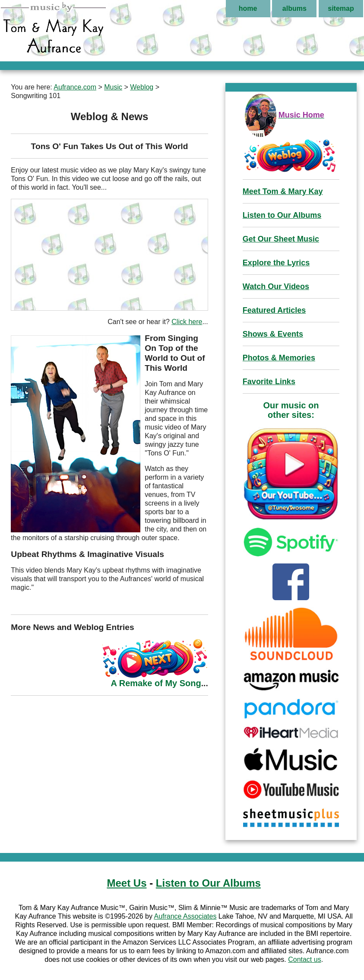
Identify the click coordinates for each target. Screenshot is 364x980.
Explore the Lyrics (276, 263)
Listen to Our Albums (282, 215)
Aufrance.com (75, 87)
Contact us (304, 959)
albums (294, 8)
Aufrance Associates (185, 916)
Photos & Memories (279, 358)
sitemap (341, 8)
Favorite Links (269, 382)
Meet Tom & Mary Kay (283, 191)
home (248, 8)
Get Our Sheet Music (281, 239)
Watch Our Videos (276, 286)
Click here (187, 322)
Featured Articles (274, 310)
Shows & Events (273, 334)
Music (113, 87)
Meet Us (127, 883)
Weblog (142, 87)
